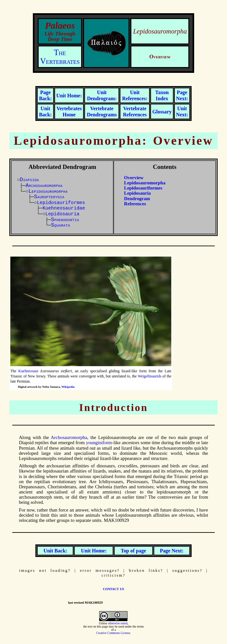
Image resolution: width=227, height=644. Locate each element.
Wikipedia (68, 387)
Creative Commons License (113, 633)
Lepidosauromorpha (145, 183)
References (135, 204)
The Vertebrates (60, 57)
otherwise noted (118, 623)
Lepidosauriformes (61, 203)
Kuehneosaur (28, 371)
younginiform (99, 443)
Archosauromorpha (69, 437)
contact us (114, 589)
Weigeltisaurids (150, 376)
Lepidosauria (62, 214)
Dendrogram (137, 199)
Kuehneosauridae (64, 208)
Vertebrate (102, 112)
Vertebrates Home (69, 112)
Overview (134, 178)
